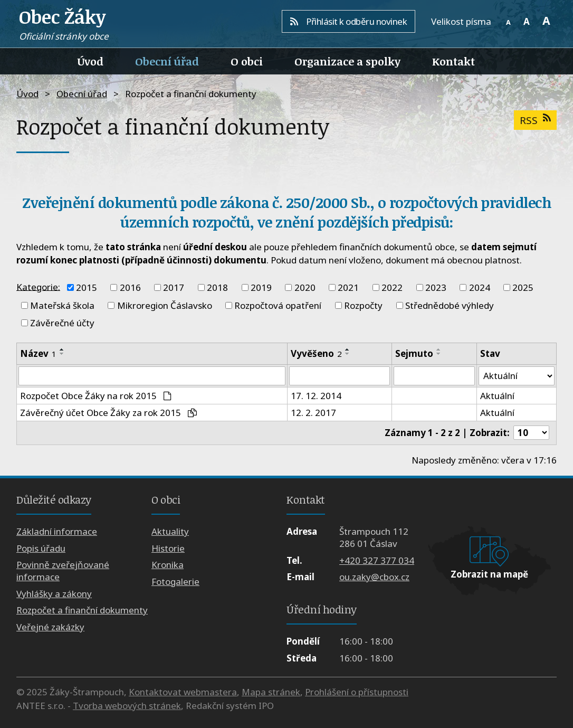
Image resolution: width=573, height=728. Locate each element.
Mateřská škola (62, 305)
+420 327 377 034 (377, 560)
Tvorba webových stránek (127, 706)
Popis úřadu (41, 548)
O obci (247, 61)
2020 (305, 287)
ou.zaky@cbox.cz (374, 577)
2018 (217, 287)
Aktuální (497, 396)
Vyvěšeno (316, 353)
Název (38, 353)
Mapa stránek (271, 692)
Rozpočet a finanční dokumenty (82, 610)
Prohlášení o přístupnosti (357, 692)
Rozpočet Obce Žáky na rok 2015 (96, 396)
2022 (392, 287)
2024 (480, 287)
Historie (168, 548)
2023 (436, 287)
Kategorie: (38, 286)
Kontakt (453, 61)
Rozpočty (363, 305)
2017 (174, 287)
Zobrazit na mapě (489, 574)
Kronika (168, 565)
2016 (130, 287)
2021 (348, 287)
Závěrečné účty (62, 323)
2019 (261, 287)
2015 (87, 287)
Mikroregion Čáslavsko (165, 305)
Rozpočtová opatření (278, 305)
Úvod (90, 61)
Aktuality (170, 532)
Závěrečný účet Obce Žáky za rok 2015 (108, 413)
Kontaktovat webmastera (183, 692)
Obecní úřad (167, 61)
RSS (535, 120)
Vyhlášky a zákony (54, 594)
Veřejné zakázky (50, 627)
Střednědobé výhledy (450, 305)
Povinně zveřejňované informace (63, 571)
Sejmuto (414, 353)
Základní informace (57, 532)
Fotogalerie (175, 582)
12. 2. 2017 (313, 413)
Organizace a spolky (347, 61)
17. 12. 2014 (316, 396)
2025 (523, 287)
